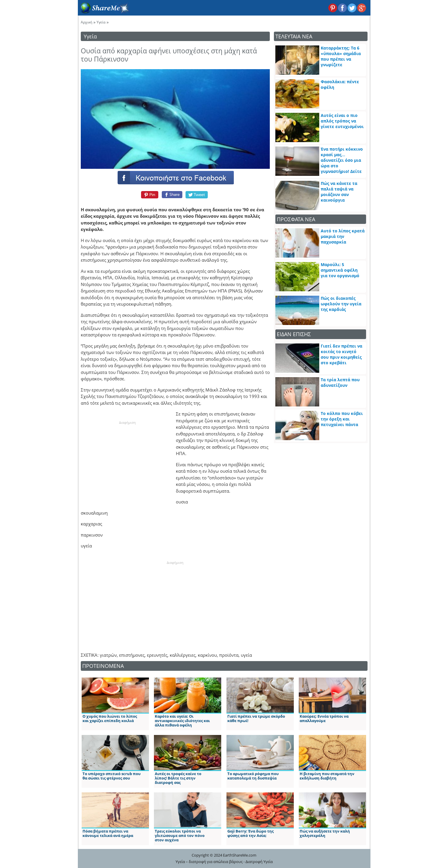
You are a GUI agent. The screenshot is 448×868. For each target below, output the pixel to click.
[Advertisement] (128, 462)
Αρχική (86, 22)
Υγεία (101, 22)
